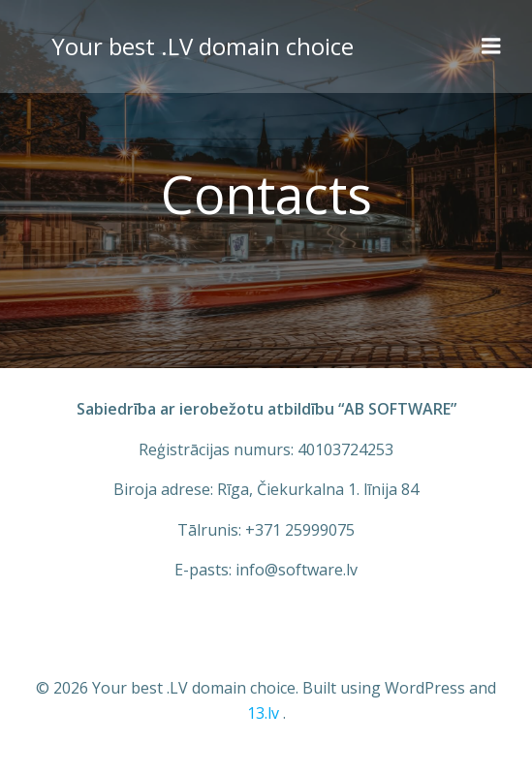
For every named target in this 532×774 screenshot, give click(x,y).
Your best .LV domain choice (203, 46)
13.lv (263, 713)
